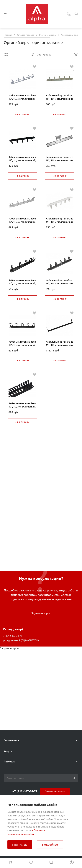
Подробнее (50, 845)
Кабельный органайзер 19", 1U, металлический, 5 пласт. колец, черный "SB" (60, 285)
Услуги (8, 751)
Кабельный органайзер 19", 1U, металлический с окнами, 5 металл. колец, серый (22, 100)
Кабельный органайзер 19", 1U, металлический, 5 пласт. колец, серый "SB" (60, 224)
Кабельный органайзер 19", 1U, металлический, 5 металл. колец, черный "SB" (22, 162)
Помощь (9, 762)
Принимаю (20, 845)
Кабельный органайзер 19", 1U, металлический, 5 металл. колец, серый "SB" (60, 100)
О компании (11, 740)
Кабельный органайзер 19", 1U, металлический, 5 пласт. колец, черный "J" (22, 285)
